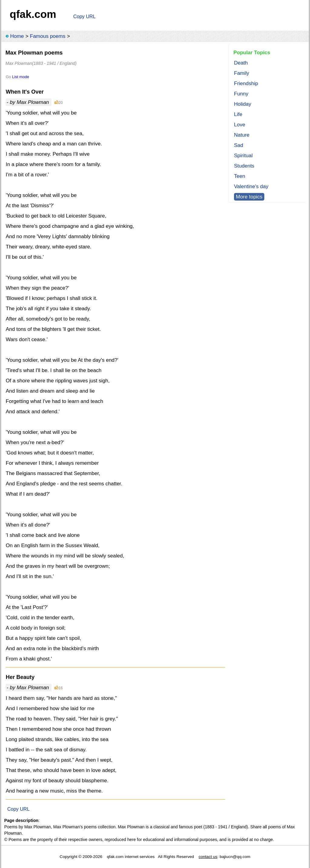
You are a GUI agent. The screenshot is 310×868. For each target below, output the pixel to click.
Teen (240, 176)
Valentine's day (251, 186)
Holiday (243, 104)
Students (244, 166)
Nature (242, 135)
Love (240, 125)
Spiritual (243, 156)
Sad (239, 145)
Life (238, 114)
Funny (241, 94)
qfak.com (33, 14)
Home (17, 36)
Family (242, 73)
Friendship (246, 83)
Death (241, 63)
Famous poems (48, 36)
